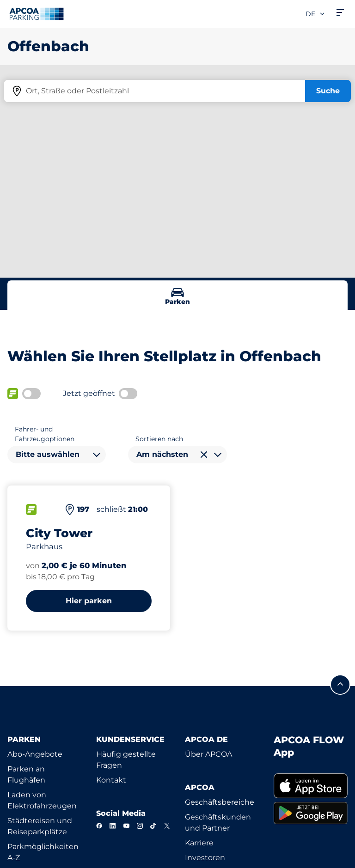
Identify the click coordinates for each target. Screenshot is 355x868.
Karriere (199, 843)
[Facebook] (99, 826)
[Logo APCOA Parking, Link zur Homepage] (37, 14)
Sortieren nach (159, 439)
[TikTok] (153, 826)
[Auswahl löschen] (204, 455)
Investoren (205, 858)
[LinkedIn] (113, 826)
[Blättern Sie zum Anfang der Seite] (340, 685)
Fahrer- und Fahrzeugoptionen (45, 434)
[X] (167, 826)
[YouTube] (126, 826)
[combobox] (57, 455)
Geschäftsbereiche (220, 802)
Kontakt (111, 780)
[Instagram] (140, 826)
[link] (311, 786)
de (315, 14)
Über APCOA (208, 754)
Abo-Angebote (35, 754)
